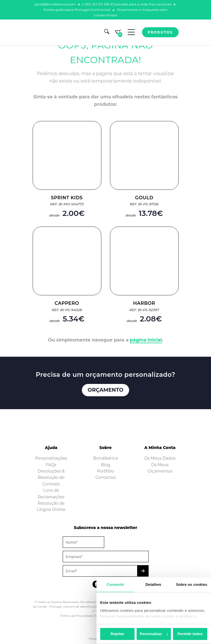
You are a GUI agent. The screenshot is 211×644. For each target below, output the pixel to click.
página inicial (146, 340)
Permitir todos (190, 634)
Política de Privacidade (76, 616)
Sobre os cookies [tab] (192, 585)
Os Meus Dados (160, 458)
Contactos (105, 477)
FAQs (51, 465)
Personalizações (51, 458)
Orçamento (105, 390)
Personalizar (154, 634)
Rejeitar (117, 634)
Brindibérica (106, 458)
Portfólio (106, 471)
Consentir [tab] (115, 585)
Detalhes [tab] (153, 585)
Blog (105, 465)
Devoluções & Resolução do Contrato (51, 478)
